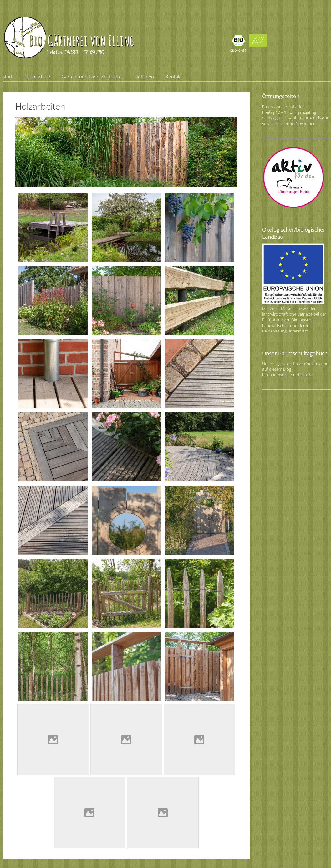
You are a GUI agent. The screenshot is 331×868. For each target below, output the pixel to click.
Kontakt (174, 77)
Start (8, 77)
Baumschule (37, 77)
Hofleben (144, 77)
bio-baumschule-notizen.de (287, 375)
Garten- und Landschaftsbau (92, 77)
